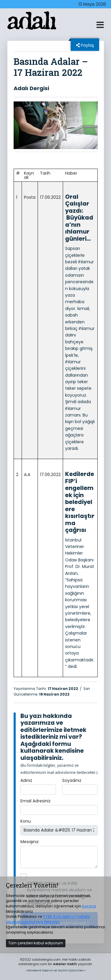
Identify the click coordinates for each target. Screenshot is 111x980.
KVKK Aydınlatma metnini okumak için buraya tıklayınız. (48, 919)
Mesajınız (30, 842)
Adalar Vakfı (65, 964)
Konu (26, 821)
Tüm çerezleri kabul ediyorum (36, 943)
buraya (89, 906)
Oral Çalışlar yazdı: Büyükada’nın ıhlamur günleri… (79, 218)
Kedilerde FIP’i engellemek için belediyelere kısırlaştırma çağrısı (80, 502)
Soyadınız (72, 780)
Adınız (26, 780)
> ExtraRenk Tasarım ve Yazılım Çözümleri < (56, 970)
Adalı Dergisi (31, 88)
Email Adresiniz (36, 801)
